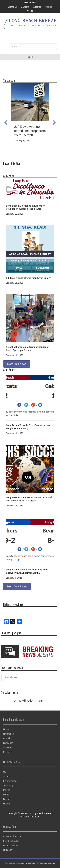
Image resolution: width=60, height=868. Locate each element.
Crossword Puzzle (12, 836)
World (6, 795)
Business (8, 799)
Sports (6, 777)
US (5, 772)
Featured (8, 752)
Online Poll (9, 850)
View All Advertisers (29, 701)
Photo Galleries (11, 846)
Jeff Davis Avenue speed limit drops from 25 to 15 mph (30, 131)
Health (6, 804)
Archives (48, 7)
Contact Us (13, 7)
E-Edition (25, 7)
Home (6, 729)
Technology (9, 786)
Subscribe (37, 7)
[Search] (33, 46)
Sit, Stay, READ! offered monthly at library (28, 278)
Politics (7, 790)
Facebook (11, 677)
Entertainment (10, 781)
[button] (6, 122)
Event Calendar (11, 841)
